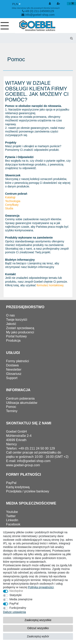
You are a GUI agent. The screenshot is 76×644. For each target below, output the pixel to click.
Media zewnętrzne (21, 599)
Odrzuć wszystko (38, 628)
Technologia (13, 201)
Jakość (11, 324)
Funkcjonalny (18, 608)
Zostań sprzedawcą (20, 328)
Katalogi (10, 197)
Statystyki (16, 595)
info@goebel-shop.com (38, 15)
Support (12, 378)
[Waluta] (16, 4)
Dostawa (12, 365)
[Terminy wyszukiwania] (33, 38)
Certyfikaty (12, 205)
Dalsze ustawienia (14, 612)
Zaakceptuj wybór (38, 636)
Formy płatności (18, 361)
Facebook (13, 524)
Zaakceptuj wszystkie (38, 620)
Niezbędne (16, 591)
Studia (9, 208)
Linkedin (12, 520)
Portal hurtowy (16, 336)
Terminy (12, 411)
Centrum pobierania (20, 398)
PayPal (14, 604)
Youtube (12, 512)
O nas (10, 315)
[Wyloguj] (50, 4)
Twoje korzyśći (17, 320)
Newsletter (14, 370)
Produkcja (13, 341)
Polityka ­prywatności (41, 587)
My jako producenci (20, 332)
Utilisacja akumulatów (22, 403)
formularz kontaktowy (50, 285)
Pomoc (11, 407)
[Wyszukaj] (71, 38)
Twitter (11, 516)
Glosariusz (14, 374)
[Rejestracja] (59, 4)
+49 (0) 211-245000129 (38, 11)
